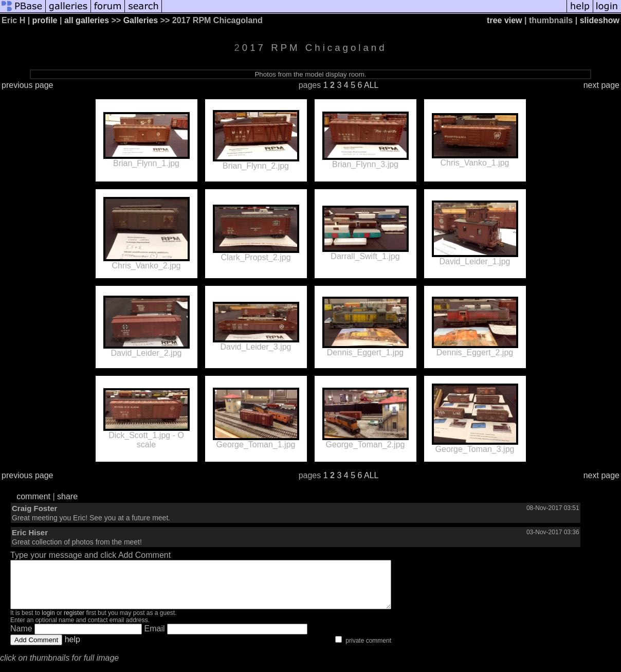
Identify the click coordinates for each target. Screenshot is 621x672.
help (72, 649)
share (67, 496)
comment (33, 496)
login (48, 622)
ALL (371, 85)
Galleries (141, 20)
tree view (504, 20)
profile (45, 20)
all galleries (87, 20)
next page (601, 85)
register (74, 622)
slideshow (600, 20)
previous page (28, 85)
